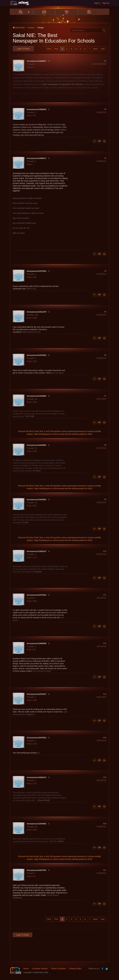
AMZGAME (19, 28)
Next (95, 49)
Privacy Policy (75, 969)
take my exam (19, 233)
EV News (37, 471)
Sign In (97, 3)
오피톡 (25, 522)
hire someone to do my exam (25, 203)
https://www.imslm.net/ (31, 332)
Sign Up (106, 3)
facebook (103, 969)
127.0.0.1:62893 (57, 841)
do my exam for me (21, 228)
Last (103, 49)
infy (38, 753)
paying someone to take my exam (27, 198)
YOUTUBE (30, 416)
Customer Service (40, 969)
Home (26, 969)
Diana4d (38, 572)
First (49, 49)
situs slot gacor (58, 373)
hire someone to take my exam (26, 208)
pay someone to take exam (24, 223)
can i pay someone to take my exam (28, 213)
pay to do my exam (21, 218)
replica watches (54, 124)
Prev (56, 49)
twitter (107, 969)
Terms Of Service (58, 969)
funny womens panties (42, 671)
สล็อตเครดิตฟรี (44, 800)
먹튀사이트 (31, 289)
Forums (31, 28)
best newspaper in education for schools (63, 84)
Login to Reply (23, 49)
